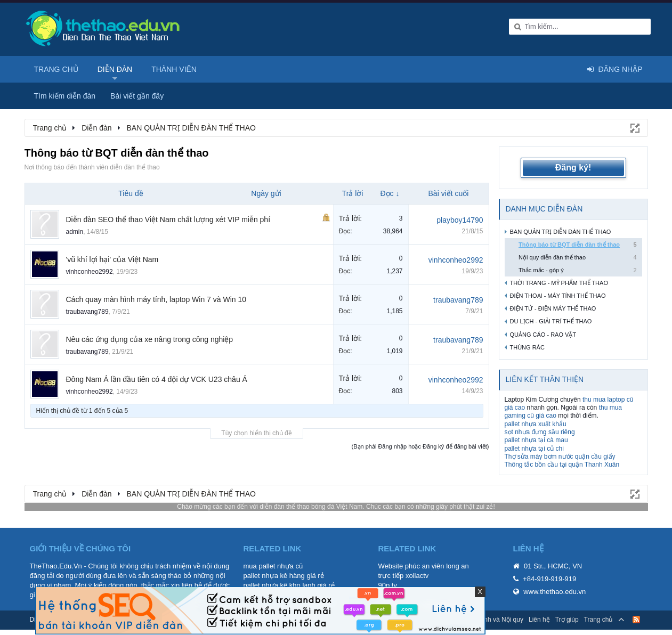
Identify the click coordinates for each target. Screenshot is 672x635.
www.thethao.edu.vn (554, 592)
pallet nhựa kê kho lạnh (280, 585)
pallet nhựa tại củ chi (534, 449)
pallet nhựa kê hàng (274, 576)
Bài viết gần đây (137, 96)
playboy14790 (460, 220)
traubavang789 (87, 312)
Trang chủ (56, 69)
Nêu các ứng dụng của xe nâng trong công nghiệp (150, 339)
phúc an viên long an (437, 566)
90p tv (388, 585)
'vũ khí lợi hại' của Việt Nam (112, 259)
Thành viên (174, 69)
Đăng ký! (573, 168)
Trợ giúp (567, 620)
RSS (636, 620)
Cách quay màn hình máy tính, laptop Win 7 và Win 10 (156, 299)
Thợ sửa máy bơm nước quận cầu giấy (560, 457)
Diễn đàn (115, 69)
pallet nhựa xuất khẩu (536, 424)
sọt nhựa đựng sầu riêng (540, 432)
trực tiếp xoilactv (404, 576)
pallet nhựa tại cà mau (536, 440)
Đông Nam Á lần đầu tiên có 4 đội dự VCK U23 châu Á (157, 379)
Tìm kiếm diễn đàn (65, 96)
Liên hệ (539, 620)
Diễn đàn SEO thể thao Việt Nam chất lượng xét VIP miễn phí (168, 219)
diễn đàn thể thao (284, 507)
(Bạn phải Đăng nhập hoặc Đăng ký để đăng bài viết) (420, 446)
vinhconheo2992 (90, 272)
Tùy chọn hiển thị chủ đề (256, 433)
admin (75, 232)
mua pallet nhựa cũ (273, 566)
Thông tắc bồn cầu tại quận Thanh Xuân (562, 465)
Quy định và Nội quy (494, 620)
